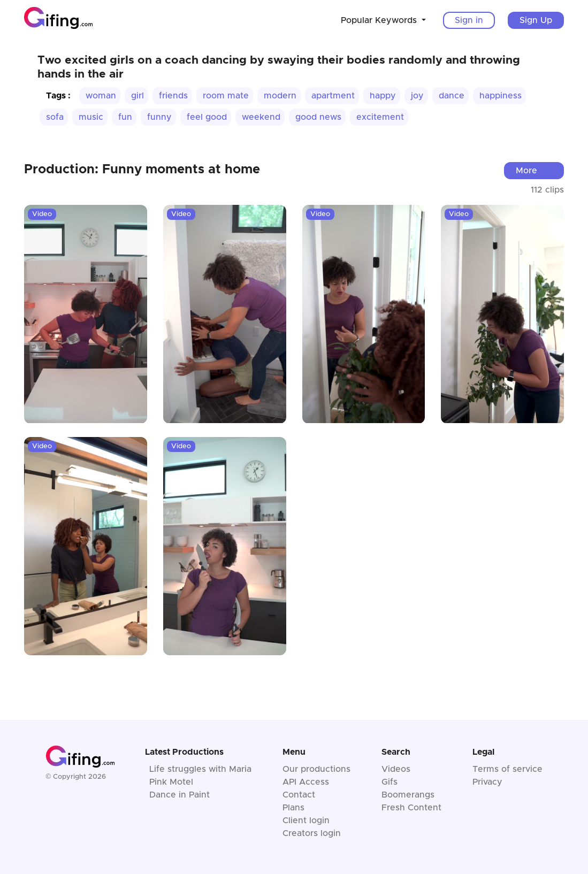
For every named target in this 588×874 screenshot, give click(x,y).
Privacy (487, 782)
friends (173, 96)
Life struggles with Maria (200, 769)
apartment (333, 96)
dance (452, 96)
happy (383, 96)
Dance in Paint (180, 795)
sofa (55, 117)
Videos (396, 769)
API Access (306, 782)
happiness (501, 96)
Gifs (390, 782)
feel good (207, 117)
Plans (293, 808)
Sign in (469, 20)
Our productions (316, 769)
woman (101, 96)
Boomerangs (408, 795)
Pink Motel (171, 782)
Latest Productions (184, 752)
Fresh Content (411, 808)
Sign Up (536, 20)
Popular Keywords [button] (380, 20)
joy (417, 96)
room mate (226, 96)
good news (318, 117)
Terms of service (507, 769)
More (526, 171)
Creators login (312, 833)
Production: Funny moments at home (142, 170)
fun (125, 117)
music (91, 117)
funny (159, 117)
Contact (299, 795)
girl (138, 96)
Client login (306, 821)
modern (280, 96)
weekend (261, 117)
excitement (380, 117)
